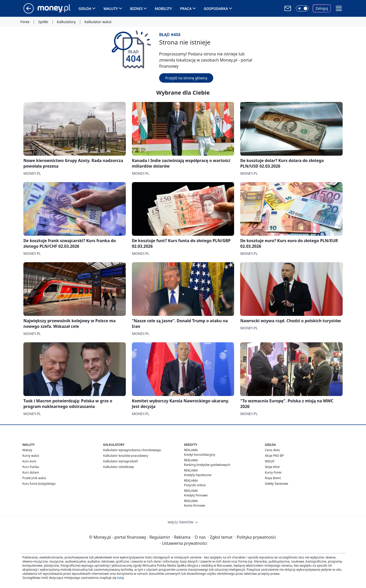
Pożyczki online (195, 485)
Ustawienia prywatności (184, 543)
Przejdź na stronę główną (186, 78)
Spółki (43, 22)
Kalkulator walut (98, 22)
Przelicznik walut (34, 478)
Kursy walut (31, 456)
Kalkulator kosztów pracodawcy (126, 456)
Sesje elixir (272, 467)
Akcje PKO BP (274, 456)
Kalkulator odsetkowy (119, 467)
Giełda (85, 9)
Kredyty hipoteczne (198, 475)
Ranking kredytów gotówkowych (207, 465)
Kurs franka (31, 467)
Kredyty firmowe (196, 495)
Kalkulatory (66, 22)
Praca (186, 9)
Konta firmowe (195, 505)
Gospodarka (216, 9)
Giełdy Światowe (277, 484)
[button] (339, 8)
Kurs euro (29, 461)
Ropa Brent (273, 478)
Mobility (163, 9)
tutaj (120, 578)
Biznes (136, 9)
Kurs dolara (31, 472)
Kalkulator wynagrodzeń (121, 461)
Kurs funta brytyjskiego (39, 484)
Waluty (111, 9)
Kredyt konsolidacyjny (200, 455)
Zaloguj (322, 8)
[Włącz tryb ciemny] (302, 8)
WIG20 (270, 461)
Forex (25, 22)
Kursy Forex (273, 472)
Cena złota (272, 450)
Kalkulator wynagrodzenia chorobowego (132, 450)
